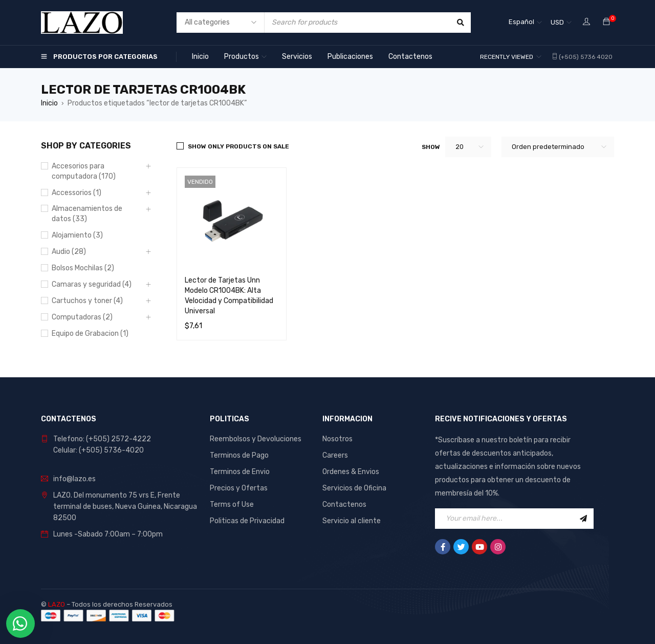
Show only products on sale (238, 146)
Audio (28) (69, 252)
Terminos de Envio (240, 472)
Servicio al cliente (352, 521)
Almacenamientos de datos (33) (87, 214)
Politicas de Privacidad (247, 521)
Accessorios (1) (77, 193)
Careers (335, 455)
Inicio (49, 103)
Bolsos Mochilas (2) (83, 268)
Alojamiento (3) (77, 235)
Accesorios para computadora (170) (84, 171)
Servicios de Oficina (354, 488)
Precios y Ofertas (239, 488)
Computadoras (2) (82, 317)
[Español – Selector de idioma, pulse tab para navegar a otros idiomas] (525, 23)
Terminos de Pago (239, 455)
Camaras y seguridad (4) (92, 284)
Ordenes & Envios (351, 472)
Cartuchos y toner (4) (87, 301)
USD (557, 22)
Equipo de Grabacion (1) (90, 334)
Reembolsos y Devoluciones (256, 439)
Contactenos (344, 505)
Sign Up (583, 519)
